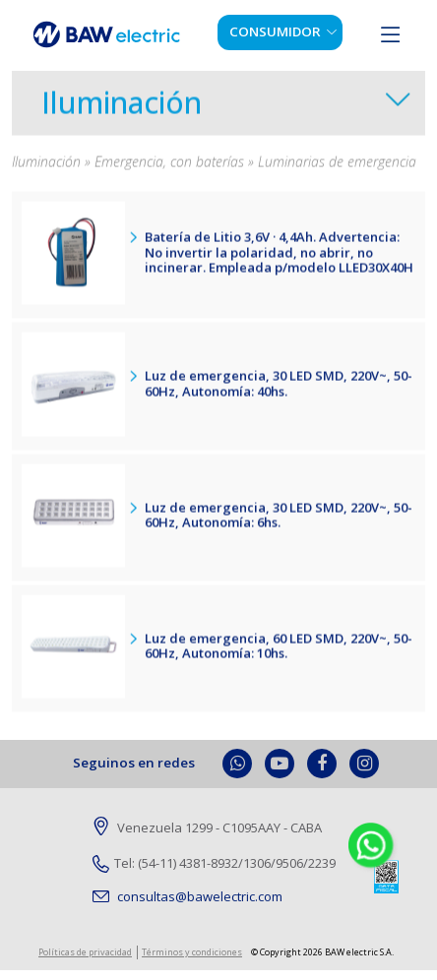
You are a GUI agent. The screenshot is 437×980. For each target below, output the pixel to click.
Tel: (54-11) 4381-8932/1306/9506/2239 (214, 863)
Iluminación (122, 107)
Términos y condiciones (192, 952)
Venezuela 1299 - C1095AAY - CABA (207, 828)
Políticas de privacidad (85, 952)
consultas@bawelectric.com (187, 896)
